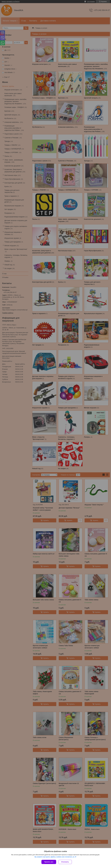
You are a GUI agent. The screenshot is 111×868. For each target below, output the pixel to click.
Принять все (49, 862)
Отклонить (65, 862)
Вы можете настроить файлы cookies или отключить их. (55, 857)
